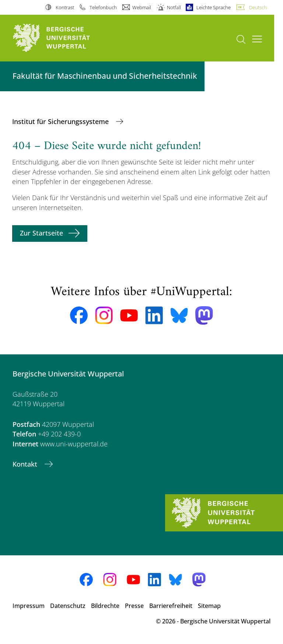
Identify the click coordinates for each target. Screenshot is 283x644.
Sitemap (209, 606)
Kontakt (26, 464)
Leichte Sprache (214, 7)
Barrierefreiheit (171, 606)
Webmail (142, 7)
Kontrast (65, 7)
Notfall (174, 7)
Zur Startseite (41, 233)
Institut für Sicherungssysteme (61, 121)
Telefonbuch (103, 7)
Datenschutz (68, 606)
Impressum (29, 606)
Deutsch (258, 7)
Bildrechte (105, 606)
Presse (134, 606)
